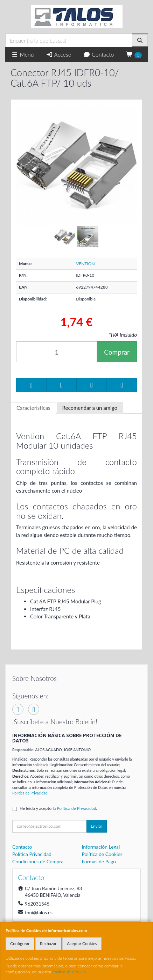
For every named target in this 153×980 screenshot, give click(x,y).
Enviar (96, 826)
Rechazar (48, 943)
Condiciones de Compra (38, 861)
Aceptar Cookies (82, 943)
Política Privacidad (32, 854)
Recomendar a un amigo (90, 408)
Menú (23, 54)
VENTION (85, 264)
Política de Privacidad (30, 793)
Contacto (99, 54)
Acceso (59, 54)
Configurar (20, 943)
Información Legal (101, 847)
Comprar (117, 352)
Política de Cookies (69, 972)
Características (33, 408)
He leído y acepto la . (58, 808)
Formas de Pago (99, 861)
